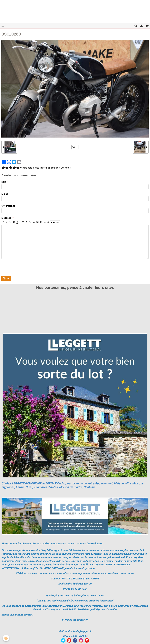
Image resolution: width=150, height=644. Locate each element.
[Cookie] (6, 638)
